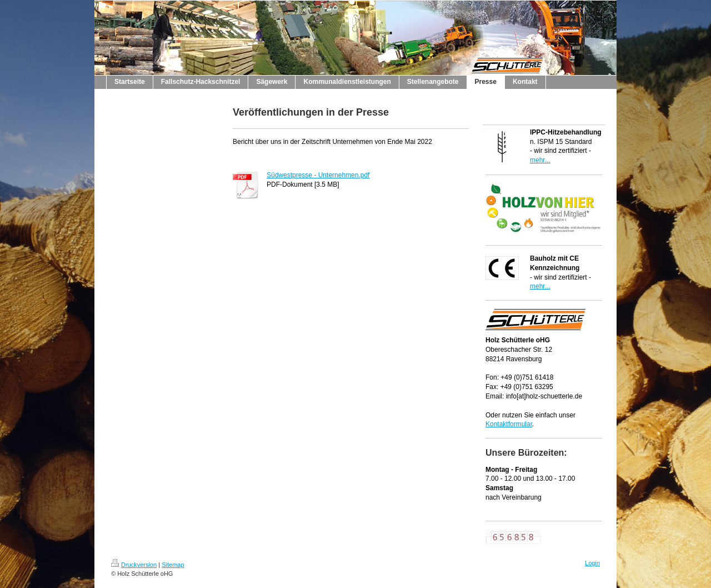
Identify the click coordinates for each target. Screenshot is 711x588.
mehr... (540, 160)
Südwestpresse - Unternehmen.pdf (318, 175)
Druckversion (134, 565)
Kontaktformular (509, 424)
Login (592, 563)
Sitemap (173, 565)
